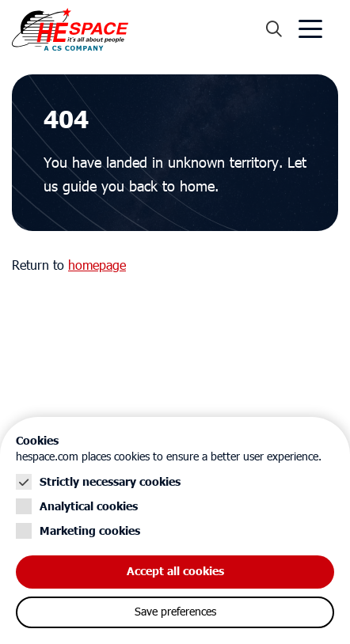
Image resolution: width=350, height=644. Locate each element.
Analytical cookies (89, 507)
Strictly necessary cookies (110, 482)
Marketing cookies (90, 531)
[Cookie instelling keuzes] (175, 530)
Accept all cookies (175, 572)
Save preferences (175, 612)
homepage (97, 266)
